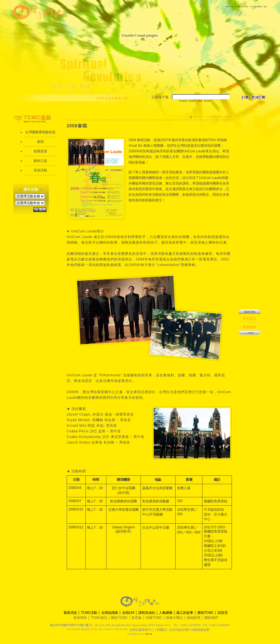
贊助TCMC (206, 613)
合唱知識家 (110, 613)
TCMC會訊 (100, 618)
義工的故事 (185, 613)
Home (198, 117)
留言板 (137, 618)
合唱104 (129, 613)
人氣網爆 (166, 613)
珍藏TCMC (154, 618)
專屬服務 (249, 277)
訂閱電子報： (162, 97)
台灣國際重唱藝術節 (40, 132)
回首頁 (223, 613)
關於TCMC (120, 618)
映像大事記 (175, 618)
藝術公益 (40, 161)
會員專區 (249, 268)
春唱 (40, 142)
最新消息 (71, 613)
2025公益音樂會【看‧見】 (118, 98)
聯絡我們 (211, 618)
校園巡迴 (40, 151)
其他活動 (40, 170)
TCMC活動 (214, 117)
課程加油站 (147, 613)
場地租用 (194, 618)
